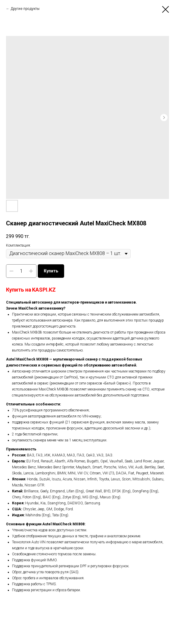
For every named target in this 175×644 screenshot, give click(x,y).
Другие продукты (25, 9)
